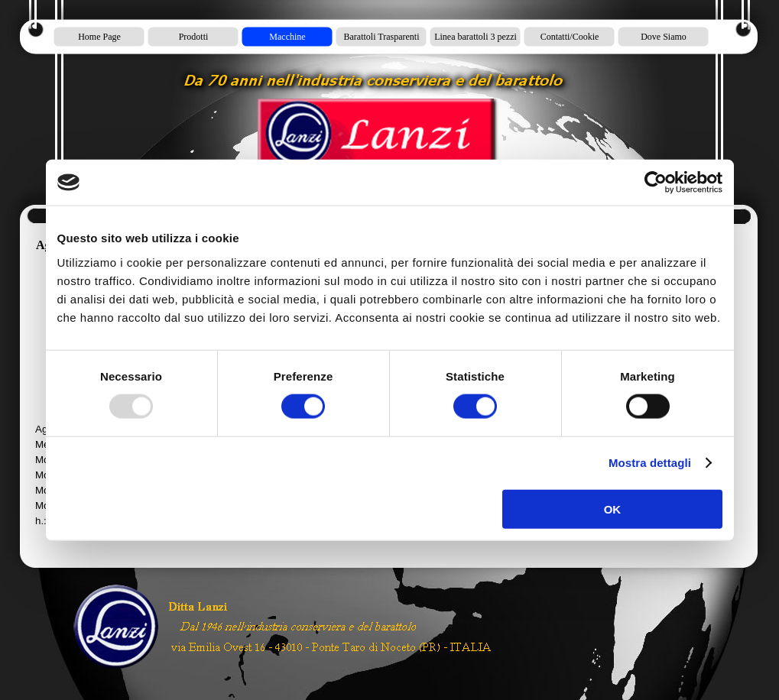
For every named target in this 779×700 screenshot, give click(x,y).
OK (613, 509)
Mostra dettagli (650, 463)
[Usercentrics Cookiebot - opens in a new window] (656, 183)
